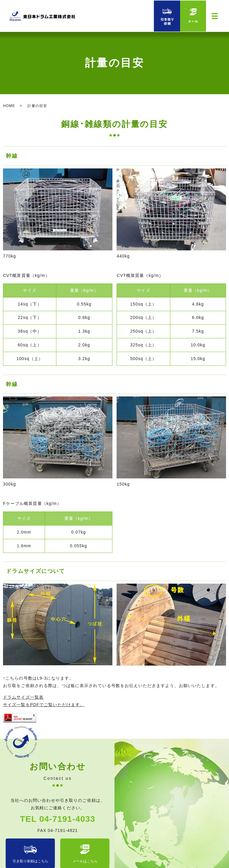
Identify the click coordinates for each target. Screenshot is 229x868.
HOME (9, 106)
